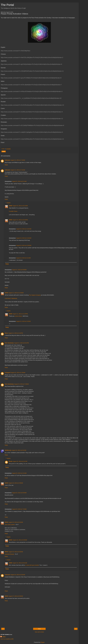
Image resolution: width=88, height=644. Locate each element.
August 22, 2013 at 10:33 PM (20, 220)
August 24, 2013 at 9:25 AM (18, 575)
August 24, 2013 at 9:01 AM (20, 563)
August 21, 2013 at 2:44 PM (16, 333)
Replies (9, 203)
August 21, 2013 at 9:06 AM (19, 270)
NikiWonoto (8, 450)
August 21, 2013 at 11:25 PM (20, 314)
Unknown (7, 160)
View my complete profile (7, 639)
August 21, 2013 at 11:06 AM (16, 293)
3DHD (10, 206)
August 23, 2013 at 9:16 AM (16, 522)
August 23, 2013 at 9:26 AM (16, 552)
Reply (6, 165)
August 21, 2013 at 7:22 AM (18, 170)
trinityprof (8, 373)
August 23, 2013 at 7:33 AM (19, 509)
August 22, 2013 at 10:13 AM (20, 206)
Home (39, 629)
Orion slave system (10, 525)
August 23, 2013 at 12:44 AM (24, 238)
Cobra (4, 637)
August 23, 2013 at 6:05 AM (19, 493)
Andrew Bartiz (18, 316)
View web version (39, 632)
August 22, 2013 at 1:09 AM (18, 373)
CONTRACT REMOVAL (11, 298)
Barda (11, 461)
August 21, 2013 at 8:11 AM (19, 181)
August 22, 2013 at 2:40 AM (23, 321)
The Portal (7, 5)
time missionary (9, 343)
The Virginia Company (35, 295)
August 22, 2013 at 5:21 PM (20, 461)
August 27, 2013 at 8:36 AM (16, 596)
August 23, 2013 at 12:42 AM (24, 229)
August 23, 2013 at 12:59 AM (24, 245)
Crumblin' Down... (13, 211)
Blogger (43, 642)
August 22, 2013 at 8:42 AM (19, 450)
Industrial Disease (9, 554)
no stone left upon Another (32, 565)
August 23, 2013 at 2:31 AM (19, 473)
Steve (6, 333)
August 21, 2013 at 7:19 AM (18, 160)
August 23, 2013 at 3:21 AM (23, 258)
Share (4, 151)
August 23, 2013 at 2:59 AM (16, 483)
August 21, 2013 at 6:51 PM (21, 343)
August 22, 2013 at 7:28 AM (21, 384)
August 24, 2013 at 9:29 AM (20, 540)
